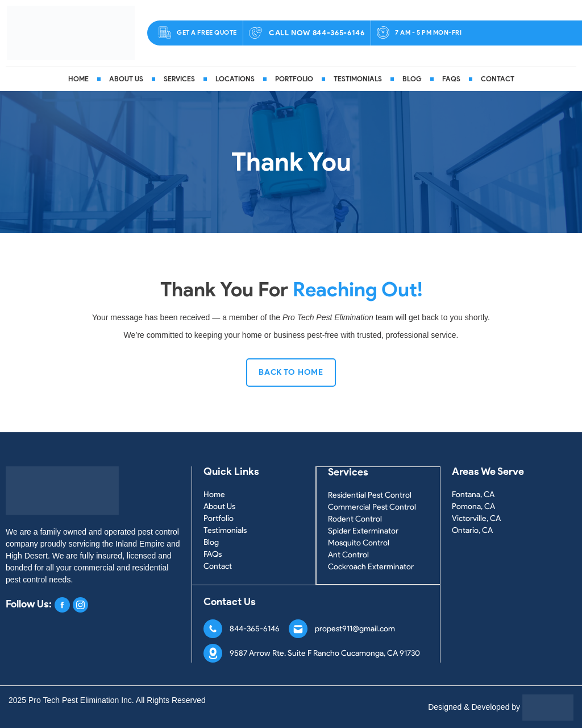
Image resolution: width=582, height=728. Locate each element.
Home (78, 79)
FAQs (451, 79)
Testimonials (358, 79)
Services (179, 79)
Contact (498, 79)
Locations (235, 79)
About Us (126, 79)
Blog (412, 79)
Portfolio (294, 79)
